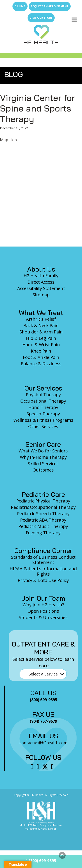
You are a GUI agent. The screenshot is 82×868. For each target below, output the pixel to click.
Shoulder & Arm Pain (41, 332)
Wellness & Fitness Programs (43, 420)
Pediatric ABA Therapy (43, 520)
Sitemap (41, 295)
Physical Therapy (43, 395)
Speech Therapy (43, 414)
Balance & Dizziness (41, 364)
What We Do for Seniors (43, 451)
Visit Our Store (41, 18)
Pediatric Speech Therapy (43, 514)
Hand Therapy (43, 407)
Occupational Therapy (43, 401)
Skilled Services (43, 464)
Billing (20, 6)
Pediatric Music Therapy (43, 526)
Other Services (43, 426)
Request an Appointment (50, 6)
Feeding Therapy (43, 533)
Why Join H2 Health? (43, 605)
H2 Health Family (41, 276)
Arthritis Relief (41, 319)
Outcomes (43, 470)
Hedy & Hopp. (49, 829)
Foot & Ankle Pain (41, 357)
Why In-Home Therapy (43, 457)
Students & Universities (43, 617)
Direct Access (41, 282)
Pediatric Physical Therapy (43, 501)
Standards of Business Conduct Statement (43, 560)
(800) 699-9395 (41, 861)
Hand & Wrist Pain (41, 345)
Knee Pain (41, 351)
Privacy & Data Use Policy (43, 580)
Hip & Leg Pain (41, 338)
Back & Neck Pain (41, 325)
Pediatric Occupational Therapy (43, 507)
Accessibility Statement (41, 288)
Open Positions (43, 611)
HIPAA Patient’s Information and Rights (43, 571)
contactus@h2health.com (43, 743)
